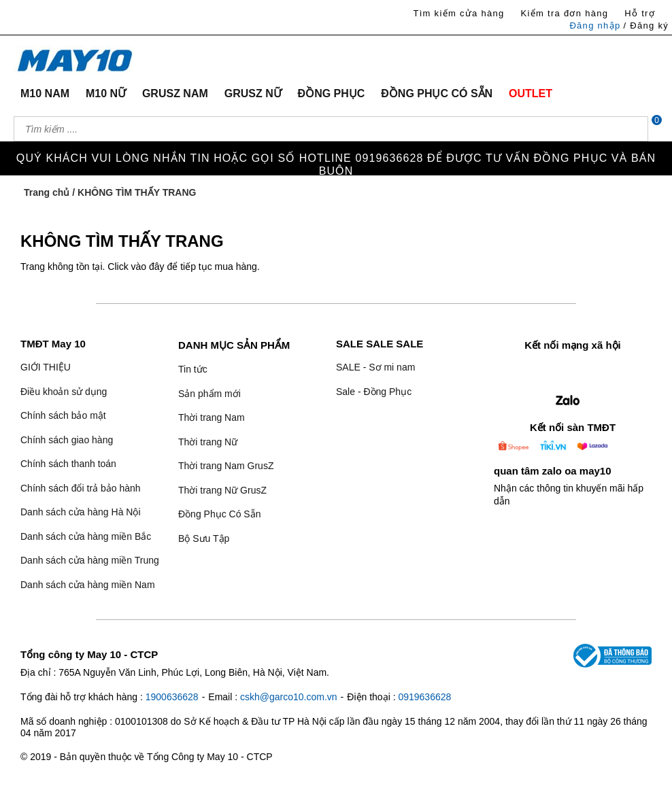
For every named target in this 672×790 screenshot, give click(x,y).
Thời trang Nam (212, 417)
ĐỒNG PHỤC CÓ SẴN (437, 93)
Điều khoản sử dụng (64, 392)
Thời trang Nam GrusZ (226, 466)
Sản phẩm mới (209, 394)
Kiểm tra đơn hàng (564, 13)
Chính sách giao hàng (67, 440)
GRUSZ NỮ (253, 93)
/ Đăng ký (646, 25)
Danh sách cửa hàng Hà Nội (81, 512)
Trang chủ (47, 192)
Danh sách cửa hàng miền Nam (88, 585)
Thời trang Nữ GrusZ (222, 490)
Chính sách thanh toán (68, 464)
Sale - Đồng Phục (374, 392)
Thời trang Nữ (208, 442)
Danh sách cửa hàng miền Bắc (86, 536)
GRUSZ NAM (175, 93)
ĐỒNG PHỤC (332, 93)
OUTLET (531, 93)
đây (157, 267)
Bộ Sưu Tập (204, 538)
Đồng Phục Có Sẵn (220, 514)
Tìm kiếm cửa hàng (458, 13)
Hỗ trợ (640, 13)
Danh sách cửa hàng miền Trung (90, 560)
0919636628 (424, 697)
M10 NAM (45, 93)
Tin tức (193, 369)
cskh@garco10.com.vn (289, 697)
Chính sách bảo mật (63, 415)
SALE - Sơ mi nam (375, 367)
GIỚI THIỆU (46, 367)
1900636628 (172, 697)
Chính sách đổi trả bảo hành (81, 488)
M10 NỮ (106, 93)
